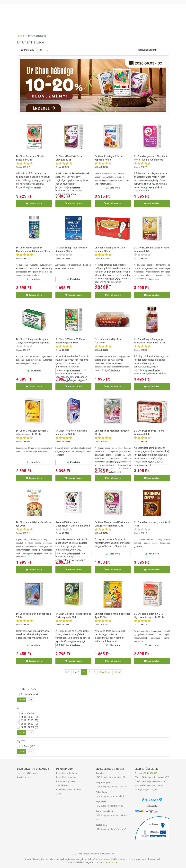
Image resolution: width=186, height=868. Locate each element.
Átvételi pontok (24, 777)
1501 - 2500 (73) (29, 720)
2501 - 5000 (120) (30, 724)
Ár (18, 708)
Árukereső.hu (152, 806)
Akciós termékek (30, 694)
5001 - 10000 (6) (29, 727)
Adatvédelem (62, 785)
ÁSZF (59, 794)
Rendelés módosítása (66, 773)
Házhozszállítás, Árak (27, 773)
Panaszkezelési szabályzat (69, 789)
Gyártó (21, 741)
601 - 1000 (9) (28, 714)
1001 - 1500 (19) (29, 717)
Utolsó (118, 672)
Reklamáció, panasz (66, 781)
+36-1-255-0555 (150, 773)
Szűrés (22, 700)
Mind (30, 700)
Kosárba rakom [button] (34, 204)
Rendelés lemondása (66, 777)
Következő (105, 672)
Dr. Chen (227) (28, 746)
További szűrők (27, 689)
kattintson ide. (111, 862)
